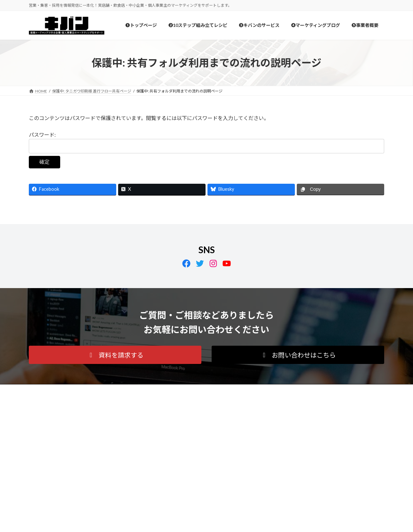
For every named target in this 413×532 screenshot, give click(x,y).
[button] (115, 355)
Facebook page (328, 434)
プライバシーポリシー (54, 390)
